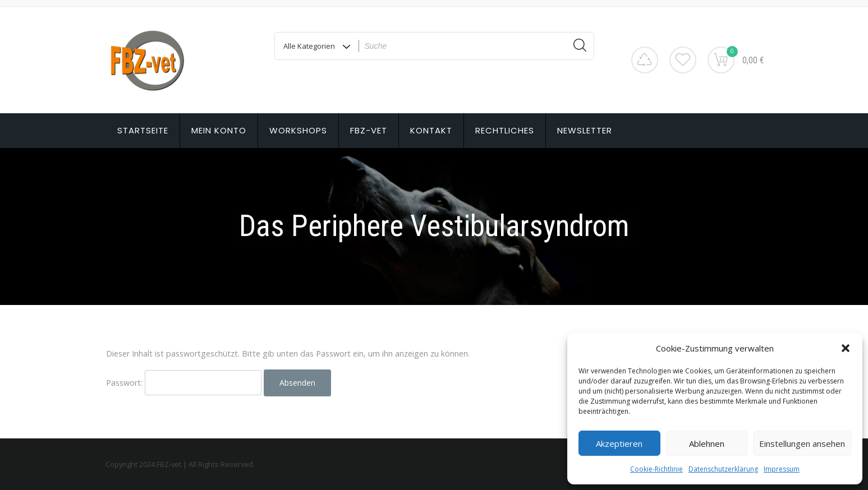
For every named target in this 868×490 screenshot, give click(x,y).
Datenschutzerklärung (723, 469)
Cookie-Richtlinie (656, 469)
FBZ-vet (369, 130)
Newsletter (585, 130)
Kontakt (431, 130)
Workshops (298, 130)
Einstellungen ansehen (802, 443)
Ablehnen (707, 443)
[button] (846, 348)
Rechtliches (505, 130)
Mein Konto (219, 130)
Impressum (782, 469)
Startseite (143, 130)
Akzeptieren (619, 443)
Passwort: (184, 383)
